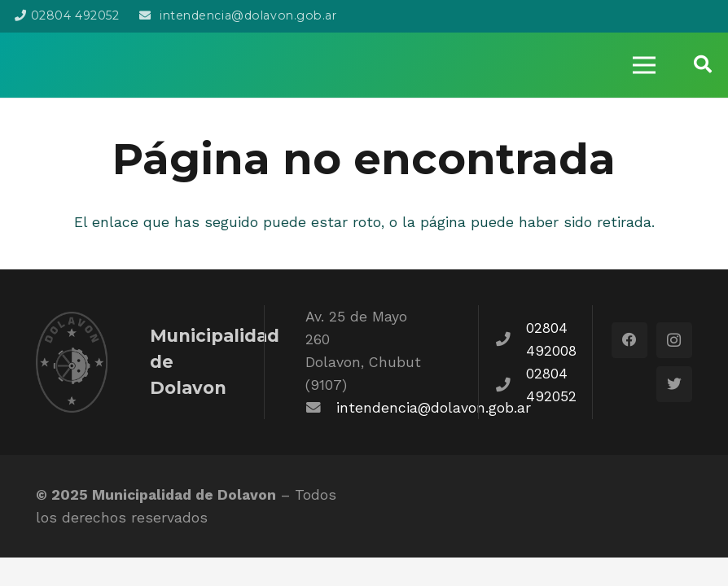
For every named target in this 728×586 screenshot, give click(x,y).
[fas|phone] (511, 339)
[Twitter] (674, 384)
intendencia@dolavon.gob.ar (434, 408)
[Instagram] (674, 340)
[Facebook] (629, 340)
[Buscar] (703, 65)
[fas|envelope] (321, 408)
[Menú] (644, 65)
